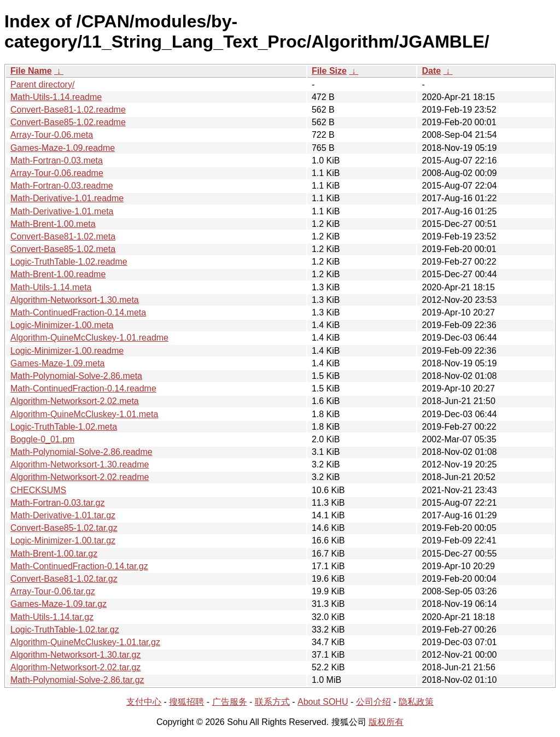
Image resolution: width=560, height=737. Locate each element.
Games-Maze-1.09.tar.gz (59, 604)
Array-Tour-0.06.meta (52, 135)
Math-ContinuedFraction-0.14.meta (78, 312)
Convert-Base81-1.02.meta (63, 236)
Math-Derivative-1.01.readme (67, 198)
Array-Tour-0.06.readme (57, 173)
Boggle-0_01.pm (42, 439)
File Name (31, 71)
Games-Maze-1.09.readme (63, 148)
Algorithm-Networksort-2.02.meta (75, 401)
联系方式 (272, 702)
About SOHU (323, 702)
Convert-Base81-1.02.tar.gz (64, 579)
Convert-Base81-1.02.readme (68, 110)
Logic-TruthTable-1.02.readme (69, 262)
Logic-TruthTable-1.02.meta (64, 427)
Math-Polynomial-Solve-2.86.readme (81, 452)
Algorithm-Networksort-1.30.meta (75, 300)
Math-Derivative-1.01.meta (62, 211)
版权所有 (386, 722)
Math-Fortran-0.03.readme (62, 186)
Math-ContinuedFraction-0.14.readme (83, 388)
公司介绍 (374, 702)
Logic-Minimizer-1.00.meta (62, 325)
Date (431, 71)
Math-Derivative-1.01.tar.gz (63, 515)
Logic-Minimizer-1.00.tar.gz (63, 540)
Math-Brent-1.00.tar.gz (54, 554)
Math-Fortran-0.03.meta (57, 160)
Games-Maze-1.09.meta (58, 363)
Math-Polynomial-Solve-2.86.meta (76, 376)
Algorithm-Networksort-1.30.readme (80, 464)
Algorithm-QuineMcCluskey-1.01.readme (89, 338)
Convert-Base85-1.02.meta (63, 249)
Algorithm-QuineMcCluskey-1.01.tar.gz (85, 642)
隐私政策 (416, 702)
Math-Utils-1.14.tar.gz (52, 617)
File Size (329, 71)
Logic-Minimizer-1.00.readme (67, 351)
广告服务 (230, 702)
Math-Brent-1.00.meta (53, 224)
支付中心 (144, 702)
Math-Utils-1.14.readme (56, 97)
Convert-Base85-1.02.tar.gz (64, 528)
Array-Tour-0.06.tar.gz (53, 591)
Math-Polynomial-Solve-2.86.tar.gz (77, 680)
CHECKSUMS (38, 490)
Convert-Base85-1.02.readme (68, 122)
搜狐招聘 (186, 702)
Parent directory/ (42, 84)
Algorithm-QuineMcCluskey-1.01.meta (84, 414)
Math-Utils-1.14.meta (51, 287)
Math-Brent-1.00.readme (58, 274)
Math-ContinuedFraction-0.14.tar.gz (79, 566)
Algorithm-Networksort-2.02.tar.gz (75, 667)
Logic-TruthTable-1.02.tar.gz (65, 630)
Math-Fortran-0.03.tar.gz (58, 503)
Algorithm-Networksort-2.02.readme (80, 477)
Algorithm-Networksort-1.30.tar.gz (75, 655)
